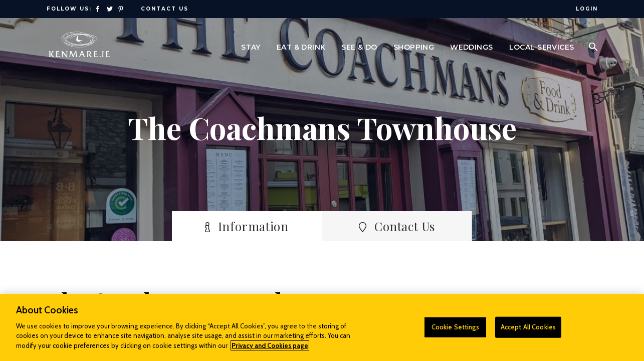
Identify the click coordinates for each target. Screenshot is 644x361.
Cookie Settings (455, 331)
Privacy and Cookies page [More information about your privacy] (270, 349)
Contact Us (165, 9)
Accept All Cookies (528, 331)
